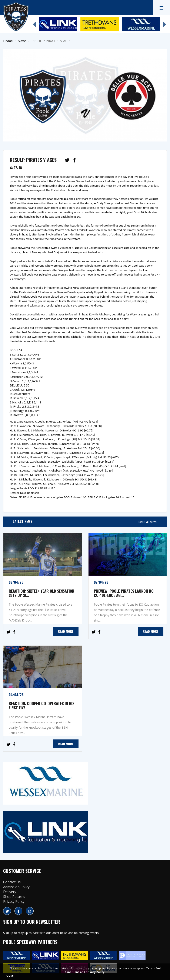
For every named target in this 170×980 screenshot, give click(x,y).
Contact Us (12, 882)
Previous (34, 22)
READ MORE (66, 631)
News (22, 41)
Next (165, 22)
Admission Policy (16, 887)
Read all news (148, 522)
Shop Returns (14, 897)
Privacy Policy (14, 902)
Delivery (10, 892)
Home (8, 41)
